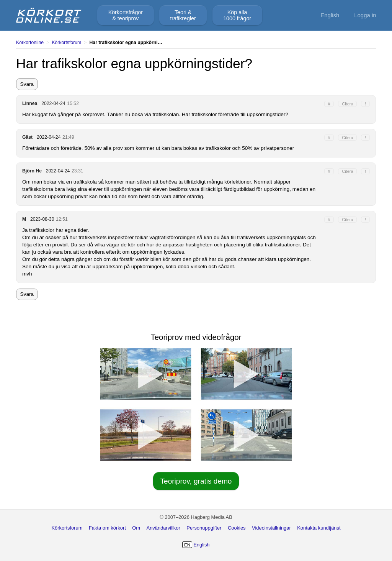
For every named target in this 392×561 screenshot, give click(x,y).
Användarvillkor (163, 528)
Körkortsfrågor (126, 15)
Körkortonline (30, 43)
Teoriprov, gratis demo (196, 481)
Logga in (365, 15)
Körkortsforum (66, 43)
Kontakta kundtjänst (319, 528)
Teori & (183, 15)
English (330, 15)
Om (136, 528)
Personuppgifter (204, 528)
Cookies (237, 528)
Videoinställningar (271, 528)
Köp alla (237, 15)
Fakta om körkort (107, 528)
